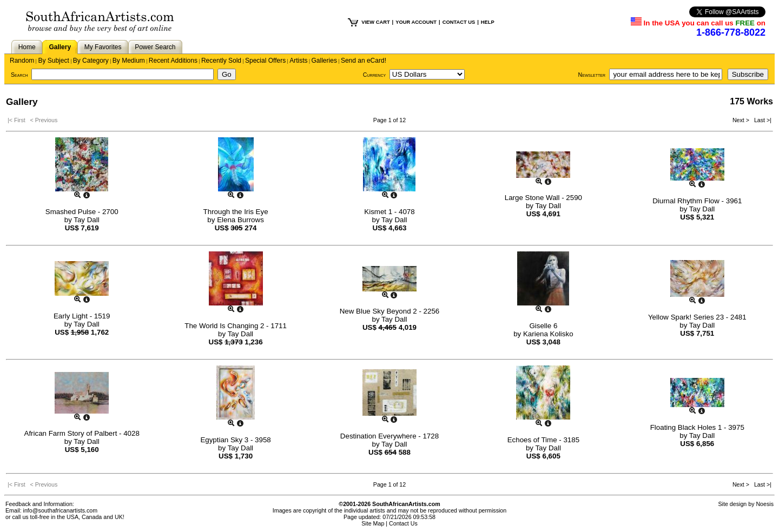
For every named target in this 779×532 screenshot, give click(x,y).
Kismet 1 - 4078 (389, 212)
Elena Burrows (240, 220)
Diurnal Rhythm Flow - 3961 (697, 201)
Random (22, 61)
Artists (298, 61)
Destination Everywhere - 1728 (389, 436)
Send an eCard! (364, 61)
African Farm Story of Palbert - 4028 (82, 433)
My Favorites (103, 47)
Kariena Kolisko (548, 334)
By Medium (129, 61)
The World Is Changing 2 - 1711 (236, 326)
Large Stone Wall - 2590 (543, 198)
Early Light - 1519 (82, 316)
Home (27, 47)
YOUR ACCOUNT (416, 22)
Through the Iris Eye (236, 212)
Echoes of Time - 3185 (543, 440)
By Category (91, 61)
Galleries (324, 61)
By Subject (53, 61)
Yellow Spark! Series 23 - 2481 (697, 317)
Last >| (761, 120)
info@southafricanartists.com (61, 510)
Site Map (373, 523)
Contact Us (403, 523)
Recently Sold (221, 61)
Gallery (60, 47)
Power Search (155, 47)
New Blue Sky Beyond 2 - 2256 (389, 311)
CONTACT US (459, 22)
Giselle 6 (543, 326)
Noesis (765, 504)
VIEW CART (375, 22)
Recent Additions (173, 61)
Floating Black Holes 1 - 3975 (697, 427)
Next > (742, 120)
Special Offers (265, 61)
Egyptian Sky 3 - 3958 (235, 440)
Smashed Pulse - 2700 (82, 212)
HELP (488, 22)
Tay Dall (86, 220)
